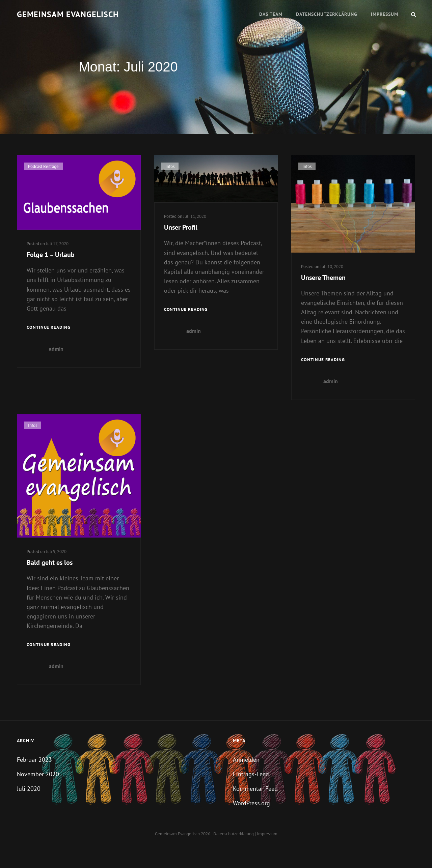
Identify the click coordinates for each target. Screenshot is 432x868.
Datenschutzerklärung (327, 14)
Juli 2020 (29, 789)
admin (56, 349)
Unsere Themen (323, 278)
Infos (170, 166)
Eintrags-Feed (251, 774)
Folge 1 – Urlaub (51, 255)
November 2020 (38, 774)
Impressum (385, 14)
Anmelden (246, 760)
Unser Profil (181, 227)
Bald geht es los (50, 562)
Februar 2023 (34, 760)
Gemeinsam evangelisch (68, 14)
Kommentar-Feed (255, 789)
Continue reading (49, 328)
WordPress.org (251, 803)
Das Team (271, 14)
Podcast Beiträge (43, 166)
